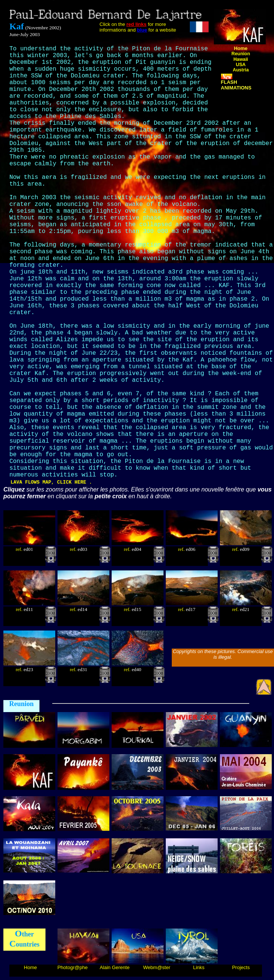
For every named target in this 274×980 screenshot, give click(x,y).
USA (241, 65)
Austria (241, 70)
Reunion (241, 54)
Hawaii (241, 59)
